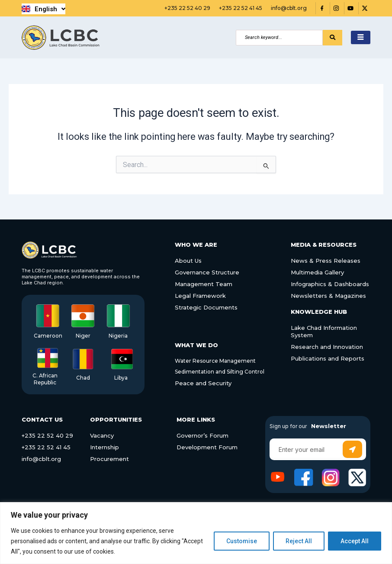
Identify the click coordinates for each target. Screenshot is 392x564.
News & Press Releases (326, 261)
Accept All (355, 541)
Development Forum (207, 447)
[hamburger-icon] (361, 38)
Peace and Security (203, 383)
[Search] (279, 38)
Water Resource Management (215, 361)
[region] (196, 533)
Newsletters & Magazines (328, 296)
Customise (242, 541)
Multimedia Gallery (317, 272)
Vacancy (102, 435)
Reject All (299, 541)
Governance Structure (207, 272)
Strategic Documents (206, 307)
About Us (188, 261)
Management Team (204, 284)
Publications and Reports (328, 358)
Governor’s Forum (202, 435)
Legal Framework (200, 296)
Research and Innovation (327, 346)
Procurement (109, 459)
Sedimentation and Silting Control (220, 372)
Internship (104, 447)
